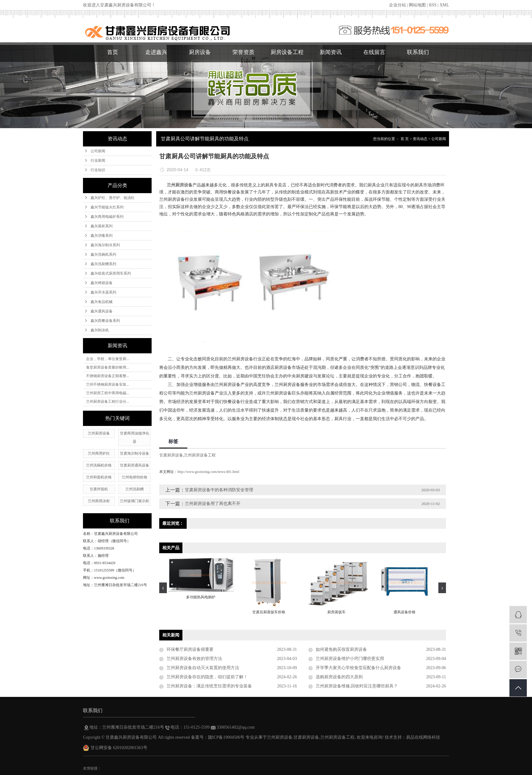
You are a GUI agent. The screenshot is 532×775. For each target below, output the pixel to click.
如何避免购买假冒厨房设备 (341, 649)
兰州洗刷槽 (135, 489)
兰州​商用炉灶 (99, 453)
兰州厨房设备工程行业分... (108, 402)
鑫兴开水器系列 (103, 292)
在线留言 (374, 52)
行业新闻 (98, 160)
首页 (113, 52)
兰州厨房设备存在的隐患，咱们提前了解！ (207, 677)
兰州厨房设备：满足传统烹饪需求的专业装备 (209, 686)
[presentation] (163, 588)
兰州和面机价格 (99, 477)
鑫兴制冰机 (100, 330)
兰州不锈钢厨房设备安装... (108, 384)
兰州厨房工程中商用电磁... (108, 393)
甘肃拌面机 (99, 489)
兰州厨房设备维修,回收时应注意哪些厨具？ (357, 686)
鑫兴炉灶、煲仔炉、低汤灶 (113, 198)
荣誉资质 (243, 52)
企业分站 (397, 5)
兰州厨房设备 (99, 433)
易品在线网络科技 (423, 737)
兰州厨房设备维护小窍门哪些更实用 (350, 659)
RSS (433, 5)
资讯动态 (420, 139)
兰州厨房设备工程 (200, 455)
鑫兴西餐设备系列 (105, 321)
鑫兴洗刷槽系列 (103, 264)
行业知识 (98, 170)
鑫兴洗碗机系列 (103, 254)
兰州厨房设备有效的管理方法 (194, 659)
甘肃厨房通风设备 (135, 465)
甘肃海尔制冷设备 (135, 453)
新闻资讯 (331, 52)
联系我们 (418, 52)
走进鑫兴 (156, 52)
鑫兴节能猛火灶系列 (107, 207)
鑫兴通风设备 (102, 311)
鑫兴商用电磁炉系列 (107, 217)
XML (444, 5)
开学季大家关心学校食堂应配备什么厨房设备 (358, 668)
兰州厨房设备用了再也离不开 (213, 504)
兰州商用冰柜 (99, 501)
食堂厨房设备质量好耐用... (108, 367)
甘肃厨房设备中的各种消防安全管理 (219, 490)
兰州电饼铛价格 (135, 477)
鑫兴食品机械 (102, 302)
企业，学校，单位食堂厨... (108, 359)
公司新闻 (98, 151)
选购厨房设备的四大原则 (339, 677)
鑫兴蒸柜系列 (102, 226)
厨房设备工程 (287, 52)
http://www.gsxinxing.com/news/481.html (208, 472)
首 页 (405, 139)
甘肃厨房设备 (171, 455)
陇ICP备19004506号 (226, 737)
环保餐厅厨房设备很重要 (190, 649)
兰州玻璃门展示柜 (135, 501)
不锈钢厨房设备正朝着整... (108, 376)
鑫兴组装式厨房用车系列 (111, 273)
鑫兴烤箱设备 (102, 283)
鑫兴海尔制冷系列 (105, 245)
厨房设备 (200, 52)
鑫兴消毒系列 (102, 236)
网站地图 (417, 5)
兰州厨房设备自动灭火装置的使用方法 (203, 668)
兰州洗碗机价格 (99, 465)
